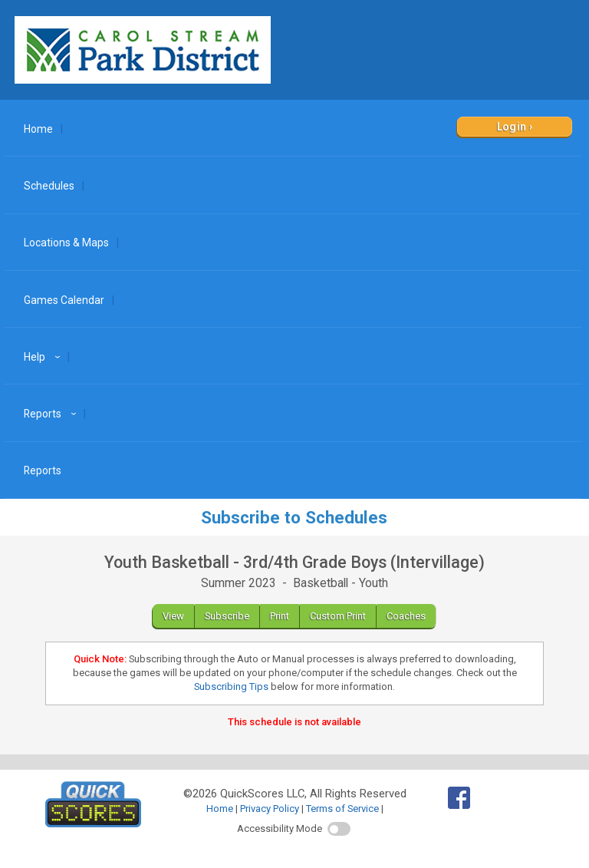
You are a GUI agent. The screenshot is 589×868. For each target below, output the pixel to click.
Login (512, 127)
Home (38, 129)
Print (280, 616)
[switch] (339, 829)
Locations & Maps (66, 243)
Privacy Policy (270, 809)
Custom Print (338, 616)
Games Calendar (64, 300)
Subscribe (227, 616)
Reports (52, 414)
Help (44, 357)
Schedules (49, 186)
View (173, 616)
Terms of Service (342, 809)
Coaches (406, 616)
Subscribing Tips (231, 686)
